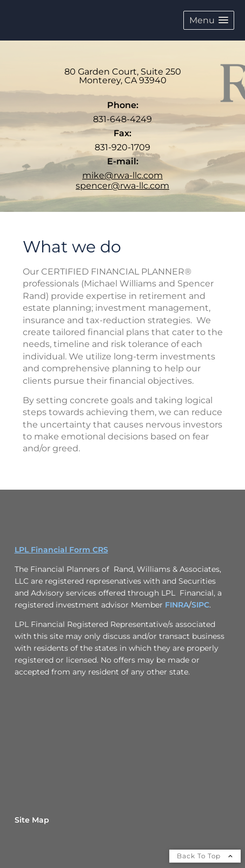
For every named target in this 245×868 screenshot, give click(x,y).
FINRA (177, 605)
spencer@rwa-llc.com (122, 186)
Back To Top (205, 856)
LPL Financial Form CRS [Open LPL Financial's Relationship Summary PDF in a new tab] (61, 550)
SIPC (200, 605)
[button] (209, 20)
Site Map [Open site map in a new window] (32, 820)
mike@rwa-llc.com (122, 175)
